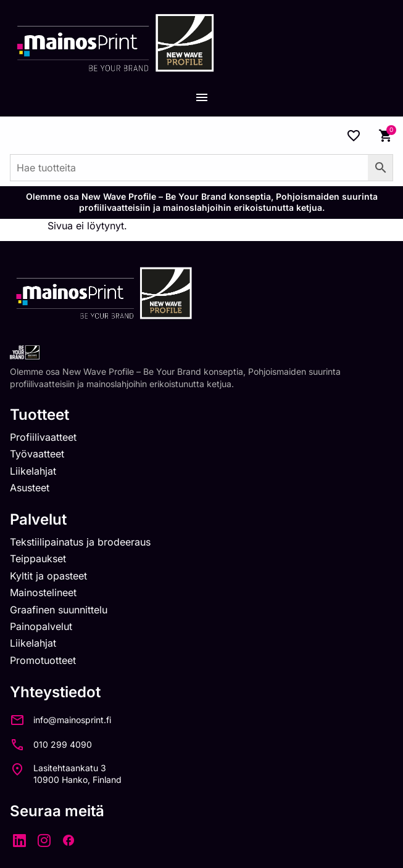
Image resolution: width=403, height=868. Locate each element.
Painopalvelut (41, 626)
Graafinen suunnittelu (59, 610)
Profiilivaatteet (43, 437)
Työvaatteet (37, 454)
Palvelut (38, 519)
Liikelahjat (33, 471)
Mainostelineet (43, 592)
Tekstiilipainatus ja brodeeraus (80, 542)
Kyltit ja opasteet (48, 576)
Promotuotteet (43, 660)
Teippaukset (38, 559)
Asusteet (30, 488)
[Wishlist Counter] (354, 136)
